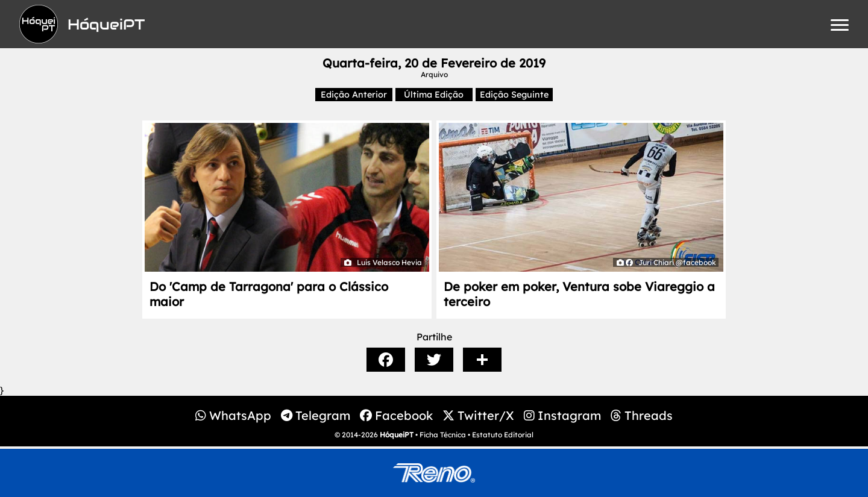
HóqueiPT (397, 435)
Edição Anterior (354, 95)
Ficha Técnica (443, 435)
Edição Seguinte (514, 95)
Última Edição (434, 95)
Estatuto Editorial (503, 435)
